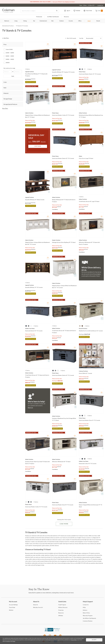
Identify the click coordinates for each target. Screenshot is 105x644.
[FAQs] (84, 607)
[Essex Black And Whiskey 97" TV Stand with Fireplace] (38, 72)
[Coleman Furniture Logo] (8, 12)
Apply (13, 76)
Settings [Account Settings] (13, 605)
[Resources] (61, 613)
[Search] (40, 11)
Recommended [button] (90, 38)
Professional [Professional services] (39, 17)
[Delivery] (85, 610)
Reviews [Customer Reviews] (88, 621)
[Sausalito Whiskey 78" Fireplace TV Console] (65, 70)
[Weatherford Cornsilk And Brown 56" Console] (91, 328)
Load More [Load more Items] (64, 524)
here (14, 641)
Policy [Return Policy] (86, 613)
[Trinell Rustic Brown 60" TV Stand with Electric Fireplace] (65, 328)
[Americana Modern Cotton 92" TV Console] (65, 113)
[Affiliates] (61, 616)
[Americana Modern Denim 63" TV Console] (65, 373)
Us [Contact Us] (86, 605)
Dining (25, 21)
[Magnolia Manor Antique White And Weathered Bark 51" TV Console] (65, 283)
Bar (34, 21)
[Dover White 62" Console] (91, 371)
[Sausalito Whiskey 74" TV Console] (38, 285)
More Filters (5, 108)
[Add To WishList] (48, 44)
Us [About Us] (36, 605)
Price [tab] (5, 44)
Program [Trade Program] (62, 605)
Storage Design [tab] (8, 99)
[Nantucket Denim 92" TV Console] (38, 328)
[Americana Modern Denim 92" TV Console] (65, 156)
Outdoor (62, 21)
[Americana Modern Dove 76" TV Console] (91, 418)
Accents (71, 21)
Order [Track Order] (12, 607)
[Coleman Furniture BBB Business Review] (52, 631)
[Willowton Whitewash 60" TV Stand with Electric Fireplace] (91, 240)
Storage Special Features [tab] (10, 104)
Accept (94, 640)
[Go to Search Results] (57, 11)
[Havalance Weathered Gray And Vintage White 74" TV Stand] (65, 416)
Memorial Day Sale (84, 77)
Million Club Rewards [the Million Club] (53, 17)
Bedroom (7, 21)
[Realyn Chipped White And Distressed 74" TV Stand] (91, 503)
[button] (67, 11)
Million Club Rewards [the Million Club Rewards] (89, 618)
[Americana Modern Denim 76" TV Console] (91, 72)
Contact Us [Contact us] (100, 5)
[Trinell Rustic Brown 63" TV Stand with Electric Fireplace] (38, 373)
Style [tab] (5, 88)
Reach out (30, 408)
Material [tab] (6, 93)
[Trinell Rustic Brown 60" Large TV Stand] (91, 199)
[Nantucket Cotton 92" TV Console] (91, 461)
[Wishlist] (11, 610)
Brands (98, 21)
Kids (52, 21)
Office (80, 21)
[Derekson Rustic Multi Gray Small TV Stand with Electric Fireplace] (38, 459)
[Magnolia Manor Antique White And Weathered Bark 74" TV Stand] (38, 113)
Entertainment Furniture (8, 26)
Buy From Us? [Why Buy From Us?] (38, 607)
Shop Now (38, 146)
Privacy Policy (74, 640)
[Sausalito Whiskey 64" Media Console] (38, 197)
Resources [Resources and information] (66, 17)
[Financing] (61, 610)
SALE (89, 21)
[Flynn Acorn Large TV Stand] (91, 156)
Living (16, 21)
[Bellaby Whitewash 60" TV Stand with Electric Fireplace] (65, 197)
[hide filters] (6, 38)
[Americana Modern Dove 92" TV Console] (65, 503)
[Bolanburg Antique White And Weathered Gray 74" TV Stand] (91, 113)
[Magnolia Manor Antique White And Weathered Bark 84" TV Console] (38, 240)
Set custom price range (9, 68)
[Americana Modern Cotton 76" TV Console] (38, 504)
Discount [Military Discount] (63, 607)
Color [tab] (5, 82)
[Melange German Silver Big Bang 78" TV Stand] (65, 240)
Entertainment (43, 21)
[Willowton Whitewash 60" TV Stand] (65, 459)
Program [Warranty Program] (88, 616)
